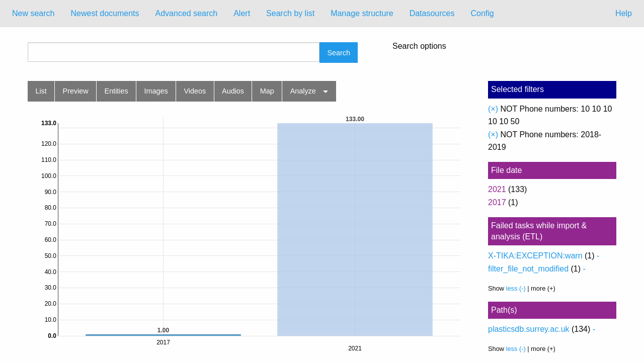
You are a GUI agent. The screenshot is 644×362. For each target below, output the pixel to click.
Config (482, 13)
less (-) (516, 288)
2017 (497, 202)
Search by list (290, 13)
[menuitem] (33, 14)
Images (156, 91)
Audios (233, 91)
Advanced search (187, 13)
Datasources (432, 13)
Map (267, 91)
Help (624, 13)
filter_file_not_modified (528, 269)
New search (33, 13)
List (41, 91)
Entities (116, 91)
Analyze (303, 91)
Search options (419, 46)
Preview (76, 91)
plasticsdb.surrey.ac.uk (529, 329)
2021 (497, 189)
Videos (195, 91)
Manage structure (362, 13)
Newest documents (105, 13)
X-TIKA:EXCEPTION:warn (535, 256)
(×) (493, 109)
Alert (242, 13)
